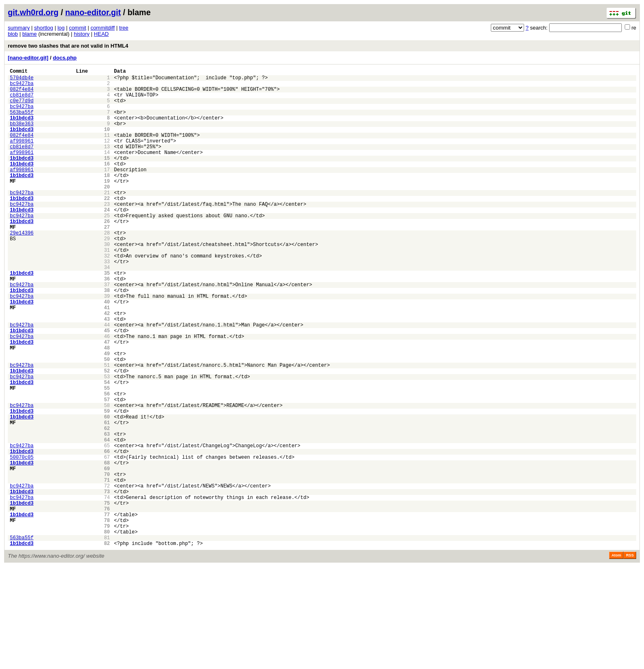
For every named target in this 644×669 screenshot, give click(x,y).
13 (107, 164)
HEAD (101, 34)
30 (107, 282)
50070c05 (22, 541)
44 (107, 380)
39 (107, 345)
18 (107, 199)
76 (107, 603)
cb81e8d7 (22, 101)
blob (13, 34)
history (82, 34)
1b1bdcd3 (22, 129)
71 (107, 569)
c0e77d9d (22, 108)
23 (107, 233)
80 (107, 631)
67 (107, 541)
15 (107, 178)
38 (107, 338)
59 (107, 485)
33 (107, 303)
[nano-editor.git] (28, 58)
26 (107, 254)
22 (107, 226)
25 (107, 247)
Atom (616, 658)
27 (107, 261)
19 (107, 206)
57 (107, 471)
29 (107, 275)
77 (107, 610)
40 (107, 352)
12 (107, 157)
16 (107, 185)
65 (107, 527)
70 (107, 562)
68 (107, 548)
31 (107, 289)
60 (107, 492)
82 (107, 645)
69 (107, 555)
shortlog (44, 28)
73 (107, 583)
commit (78, 28)
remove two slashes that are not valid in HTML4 (68, 46)
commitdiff (102, 28)
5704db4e (22, 80)
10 (107, 143)
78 (107, 617)
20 (107, 213)
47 (107, 401)
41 (107, 359)
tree (124, 28)
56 (107, 464)
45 (107, 387)
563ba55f (22, 122)
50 (107, 422)
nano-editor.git (93, 12)
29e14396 (22, 268)
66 (107, 534)
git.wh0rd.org (33, 12)
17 (107, 192)
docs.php (65, 58)
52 (107, 436)
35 (107, 317)
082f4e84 (22, 94)
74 (107, 590)
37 (107, 331)
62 (107, 506)
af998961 (22, 157)
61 (107, 499)
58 (107, 478)
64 (107, 520)
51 (107, 429)
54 (107, 450)
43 (107, 373)
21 (107, 220)
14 (107, 171)
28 (107, 268)
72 (107, 576)
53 (107, 443)
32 (107, 296)
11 (107, 150)
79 (107, 624)
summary (19, 28)
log (61, 28)
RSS (630, 658)
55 (107, 457)
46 (107, 394)
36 (107, 324)
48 (107, 408)
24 (107, 240)
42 (107, 366)
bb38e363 (22, 136)
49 (107, 415)
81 (107, 638)
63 (107, 513)
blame (29, 34)
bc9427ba (22, 87)
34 (107, 310)
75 (107, 597)
